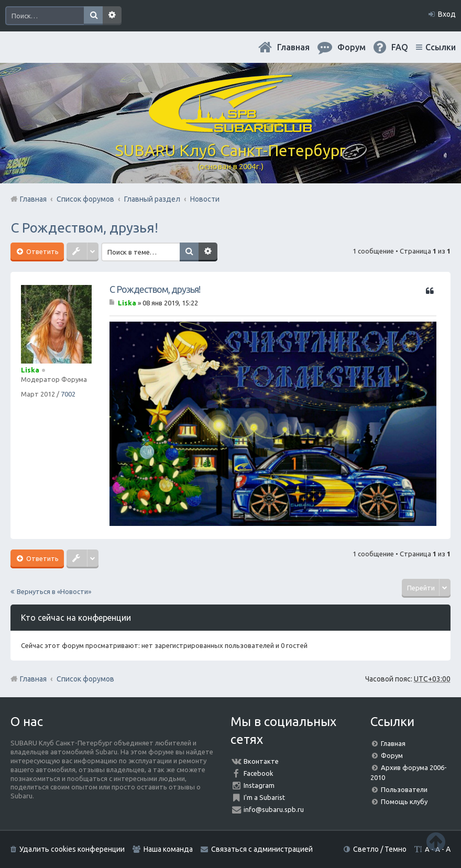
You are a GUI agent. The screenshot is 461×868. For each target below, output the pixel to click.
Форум (392, 755)
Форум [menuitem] (352, 47)
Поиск (93, 16)
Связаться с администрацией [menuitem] (262, 849)
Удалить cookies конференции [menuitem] (72, 849)
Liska (30, 370)
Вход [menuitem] (447, 14)
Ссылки (441, 47)
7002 (68, 394)
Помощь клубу (404, 801)
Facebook (259, 773)
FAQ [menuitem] (400, 47)
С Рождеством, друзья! (84, 228)
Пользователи (404, 789)
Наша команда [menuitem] (168, 849)
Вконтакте (261, 761)
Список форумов (85, 679)
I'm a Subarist (264, 797)
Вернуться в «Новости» (54, 591)
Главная (293, 47)
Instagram (259, 785)
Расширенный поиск (112, 16)
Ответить (42, 251)
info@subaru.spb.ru (274, 809)
